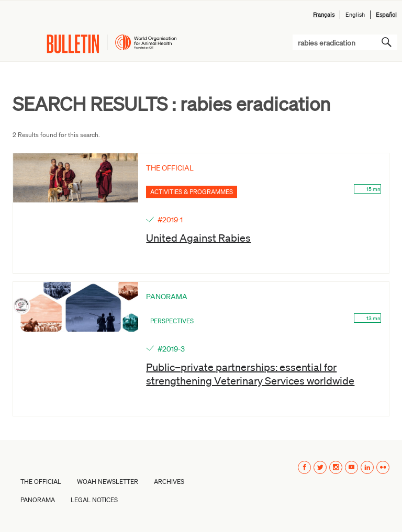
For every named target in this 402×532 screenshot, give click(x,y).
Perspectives (172, 321)
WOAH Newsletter (108, 482)
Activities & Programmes (192, 192)
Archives (169, 482)
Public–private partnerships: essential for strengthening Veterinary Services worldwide (250, 373)
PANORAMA (38, 500)
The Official (41, 482)
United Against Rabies (198, 237)
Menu (16, 44)
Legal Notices (94, 500)
